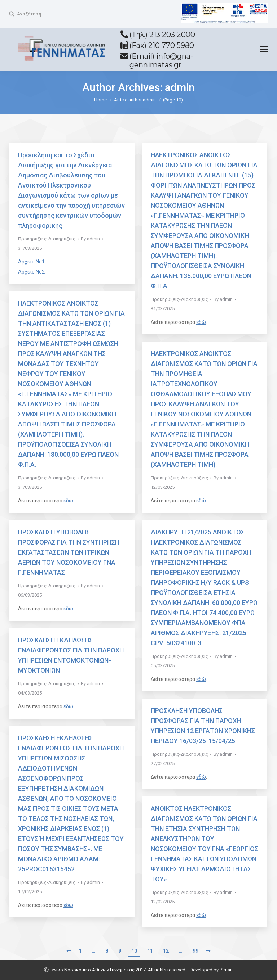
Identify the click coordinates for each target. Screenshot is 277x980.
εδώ (201, 322)
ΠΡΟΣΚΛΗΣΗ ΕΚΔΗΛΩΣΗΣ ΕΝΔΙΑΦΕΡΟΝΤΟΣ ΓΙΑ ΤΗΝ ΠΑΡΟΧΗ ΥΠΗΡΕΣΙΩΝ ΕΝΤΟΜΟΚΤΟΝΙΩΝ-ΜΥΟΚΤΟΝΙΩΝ (71, 655)
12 (166, 951)
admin (180, 87)
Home (100, 100)
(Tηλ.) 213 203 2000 (162, 35)
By (90, 239)
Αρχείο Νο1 (31, 262)
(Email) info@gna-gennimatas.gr (161, 60)
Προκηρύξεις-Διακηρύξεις (47, 239)
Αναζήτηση (29, 14)
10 (134, 951)
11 (150, 951)
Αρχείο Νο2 (31, 272)
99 (195, 951)
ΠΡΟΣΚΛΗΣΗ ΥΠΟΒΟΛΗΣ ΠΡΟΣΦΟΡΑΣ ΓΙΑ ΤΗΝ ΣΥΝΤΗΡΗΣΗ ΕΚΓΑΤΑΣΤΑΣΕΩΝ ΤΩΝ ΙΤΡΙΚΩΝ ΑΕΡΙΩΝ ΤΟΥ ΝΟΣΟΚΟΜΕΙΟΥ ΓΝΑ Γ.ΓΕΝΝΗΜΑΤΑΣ (69, 552)
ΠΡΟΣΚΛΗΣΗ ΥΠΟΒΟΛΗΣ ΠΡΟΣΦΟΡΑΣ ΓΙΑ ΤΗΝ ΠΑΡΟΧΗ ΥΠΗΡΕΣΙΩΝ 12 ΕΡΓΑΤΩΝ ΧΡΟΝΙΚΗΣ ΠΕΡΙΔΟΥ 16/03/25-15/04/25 (203, 726)
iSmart (226, 970)
